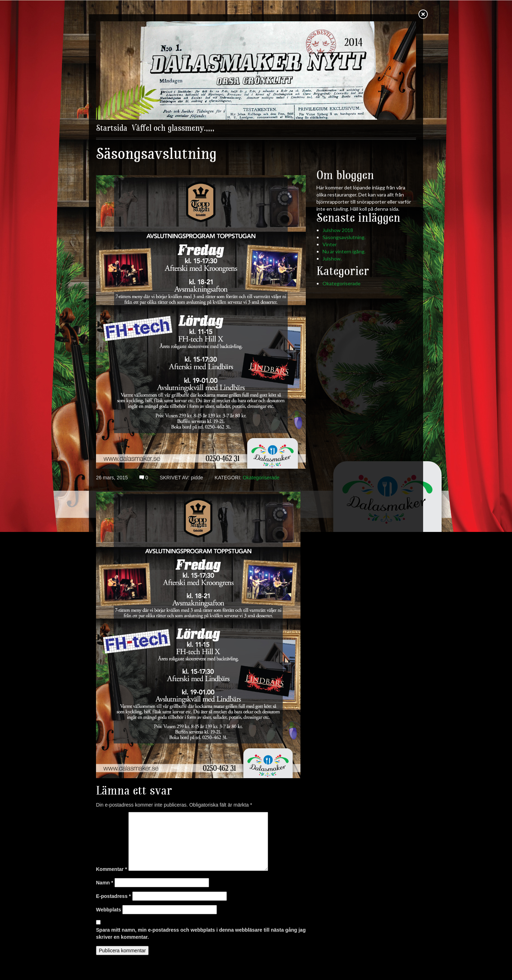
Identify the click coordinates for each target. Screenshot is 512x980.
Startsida (112, 129)
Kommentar (111, 869)
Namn (105, 883)
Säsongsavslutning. (344, 237)
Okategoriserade (261, 478)
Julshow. (332, 259)
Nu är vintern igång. (344, 251)
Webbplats (109, 910)
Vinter (330, 244)
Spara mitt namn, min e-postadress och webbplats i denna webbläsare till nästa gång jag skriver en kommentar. (201, 933)
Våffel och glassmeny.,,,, (173, 129)
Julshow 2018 (338, 230)
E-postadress (113, 896)
